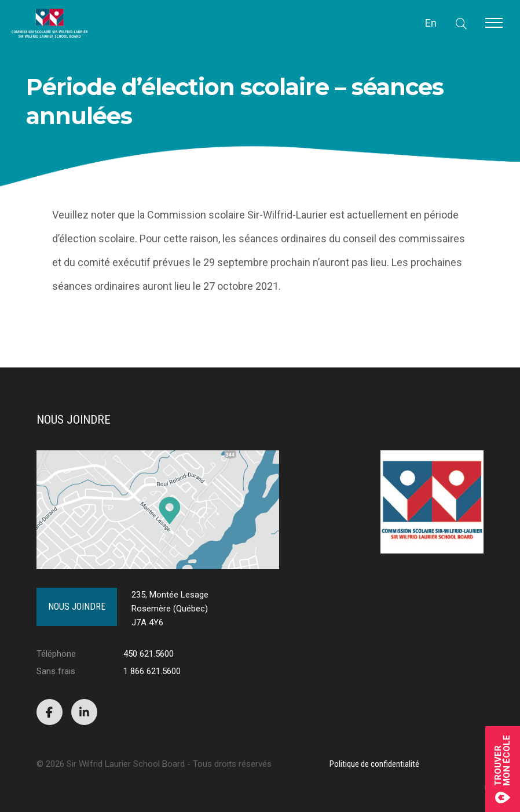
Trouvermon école (503, 769)
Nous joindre (77, 607)
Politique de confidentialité (374, 764)
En (431, 23)
